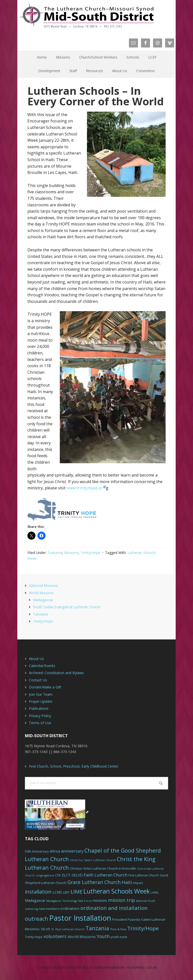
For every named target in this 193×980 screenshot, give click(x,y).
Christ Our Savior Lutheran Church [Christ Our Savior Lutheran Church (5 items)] (93, 860)
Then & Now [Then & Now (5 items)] (118, 929)
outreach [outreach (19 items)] (37, 919)
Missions (71, 553)
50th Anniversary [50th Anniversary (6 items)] (37, 851)
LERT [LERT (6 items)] (66, 892)
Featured (55, 553)
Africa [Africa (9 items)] (55, 851)
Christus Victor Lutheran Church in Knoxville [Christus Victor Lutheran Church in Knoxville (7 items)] (103, 868)
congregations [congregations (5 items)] (45, 875)
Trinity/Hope (90, 553)
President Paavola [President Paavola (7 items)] (126, 919)
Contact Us (38, 680)
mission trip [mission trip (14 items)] (122, 900)
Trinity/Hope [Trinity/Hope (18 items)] (143, 928)
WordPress (136, 968)
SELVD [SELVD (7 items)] (45, 929)
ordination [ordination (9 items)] (70, 908)
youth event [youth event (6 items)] (119, 937)
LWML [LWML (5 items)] (155, 893)
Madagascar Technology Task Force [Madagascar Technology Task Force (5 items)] (69, 901)
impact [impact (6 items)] (138, 883)
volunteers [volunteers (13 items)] (55, 936)
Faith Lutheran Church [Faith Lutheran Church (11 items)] (106, 875)
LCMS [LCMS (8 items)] (57, 892)
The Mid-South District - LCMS (86, 16)
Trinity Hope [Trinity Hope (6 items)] (34, 937)
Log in (152, 968)
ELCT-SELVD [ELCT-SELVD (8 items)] (72, 875)
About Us (36, 659)
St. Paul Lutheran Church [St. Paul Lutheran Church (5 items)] (68, 929)
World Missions (41, 593)
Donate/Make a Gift (45, 687)
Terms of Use (40, 723)
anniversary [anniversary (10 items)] (72, 851)
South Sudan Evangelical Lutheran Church (67, 607)
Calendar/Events (42, 666)
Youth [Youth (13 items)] (103, 936)
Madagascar (43, 600)
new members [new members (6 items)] (49, 909)
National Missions (43, 586)
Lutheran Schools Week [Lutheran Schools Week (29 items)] (117, 891)
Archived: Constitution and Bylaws (56, 673)
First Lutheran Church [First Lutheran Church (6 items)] (143, 875)
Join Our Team (41, 694)
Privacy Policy (40, 716)
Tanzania (40, 614)
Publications (39, 708)
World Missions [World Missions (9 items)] (82, 937)
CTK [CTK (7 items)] (58, 875)
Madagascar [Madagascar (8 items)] (35, 900)
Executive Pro (77, 968)
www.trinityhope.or (85, 488)
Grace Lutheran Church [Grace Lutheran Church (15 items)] (94, 882)
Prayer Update (41, 701)
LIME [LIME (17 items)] (77, 892)
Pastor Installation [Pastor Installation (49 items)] (80, 918)
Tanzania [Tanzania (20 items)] (97, 928)
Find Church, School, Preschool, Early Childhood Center (74, 766)
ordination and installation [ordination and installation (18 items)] (114, 908)
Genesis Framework (110, 968)
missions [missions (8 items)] (100, 900)
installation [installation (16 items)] (38, 892)
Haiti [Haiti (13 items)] (127, 882)
